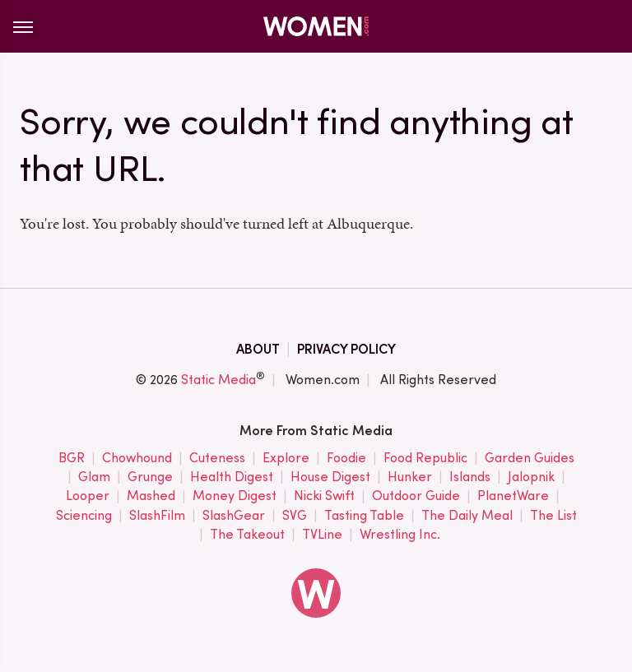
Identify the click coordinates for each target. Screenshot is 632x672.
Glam (94, 477)
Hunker (410, 477)
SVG (295, 516)
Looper (88, 496)
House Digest (330, 477)
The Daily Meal (467, 516)
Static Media (218, 380)
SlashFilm (157, 516)
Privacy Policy (346, 349)
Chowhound (137, 459)
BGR (72, 459)
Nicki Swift (324, 496)
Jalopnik (531, 477)
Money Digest (235, 496)
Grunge (150, 477)
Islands (470, 477)
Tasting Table (364, 516)
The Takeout (247, 535)
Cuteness (217, 459)
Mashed (151, 496)
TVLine (322, 535)
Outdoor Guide (416, 496)
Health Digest (232, 477)
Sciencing (84, 516)
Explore (286, 459)
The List (553, 516)
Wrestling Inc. (400, 535)
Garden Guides (530, 459)
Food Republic (425, 459)
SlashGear (234, 516)
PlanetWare (513, 496)
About (258, 349)
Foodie (346, 459)
